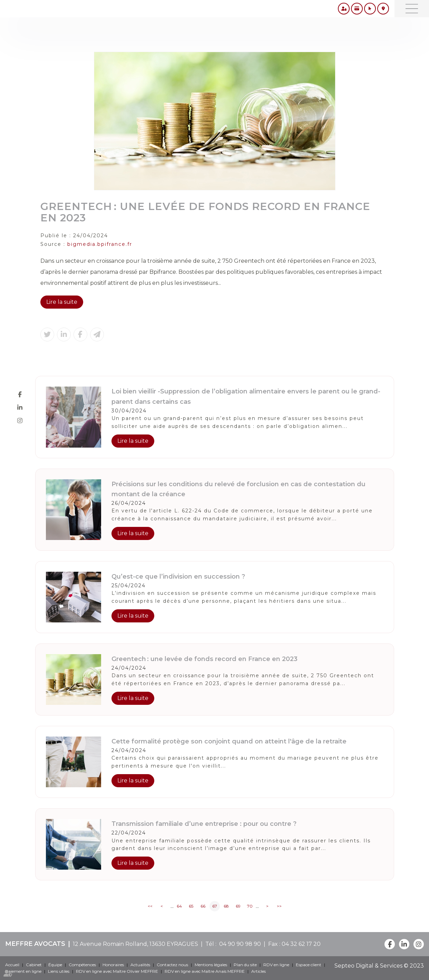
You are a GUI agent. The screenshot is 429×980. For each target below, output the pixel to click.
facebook (20, 394)
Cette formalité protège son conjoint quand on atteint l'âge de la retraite (229, 741)
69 (238, 906)
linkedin (20, 407)
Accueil (12, 965)
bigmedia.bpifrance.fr (100, 244)
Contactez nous (172, 965)
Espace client (309, 965)
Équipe (55, 965)
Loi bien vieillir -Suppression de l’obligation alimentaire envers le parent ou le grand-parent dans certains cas (246, 396)
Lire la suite (62, 302)
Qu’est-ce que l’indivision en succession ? (178, 577)
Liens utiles (59, 971)
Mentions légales (211, 965)
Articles (259, 971)
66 (203, 906)
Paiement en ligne (23, 971)
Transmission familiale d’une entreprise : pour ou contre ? (204, 824)
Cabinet (34, 965)
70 (250, 906)
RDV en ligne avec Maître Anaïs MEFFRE (205, 971)
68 (226, 906)
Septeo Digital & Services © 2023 (379, 966)
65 (191, 906)
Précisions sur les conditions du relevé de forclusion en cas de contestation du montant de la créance (238, 489)
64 (179, 906)
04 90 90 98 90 (239, 944)
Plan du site (245, 965)
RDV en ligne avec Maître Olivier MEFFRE (117, 971)
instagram (20, 420)
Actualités (140, 965)
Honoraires (113, 965)
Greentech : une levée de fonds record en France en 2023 (204, 659)
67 (215, 906)
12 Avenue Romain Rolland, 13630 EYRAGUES (135, 944)
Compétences (82, 965)
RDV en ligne (276, 965)
